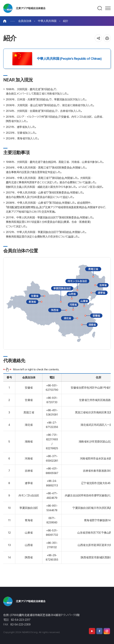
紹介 (66, 21)
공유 (98, 38)
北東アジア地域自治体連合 (31, 8)
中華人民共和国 (47, 21)
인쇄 (107, 38)
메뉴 (108, 8)
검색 (100, 8)
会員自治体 (25, 21)
